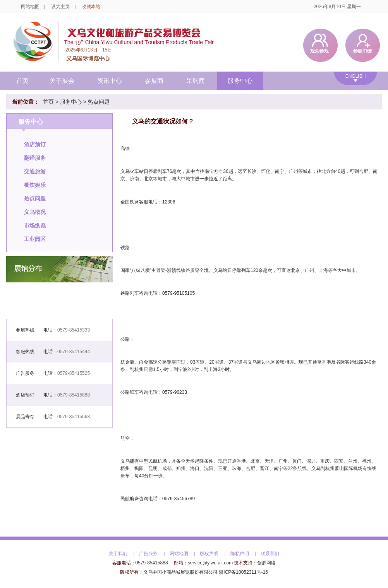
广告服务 (148, 554)
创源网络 (266, 563)
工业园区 (35, 239)
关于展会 (62, 81)
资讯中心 (110, 81)
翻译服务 (35, 158)
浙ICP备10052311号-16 (243, 572)
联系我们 (270, 554)
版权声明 (209, 554)
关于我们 (118, 554)
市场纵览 (35, 226)
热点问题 (99, 102)
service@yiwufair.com (210, 563)
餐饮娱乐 (35, 185)
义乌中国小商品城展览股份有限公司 (180, 572)
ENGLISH (356, 76)
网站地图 (30, 7)
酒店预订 (35, 144)
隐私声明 (240, 554)
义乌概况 (35, 212)
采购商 (196, 81)
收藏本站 (91, 7)
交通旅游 (35, 171)
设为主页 (60, 7)
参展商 (154, 81)
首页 (22, 81)
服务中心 (240, 81)
